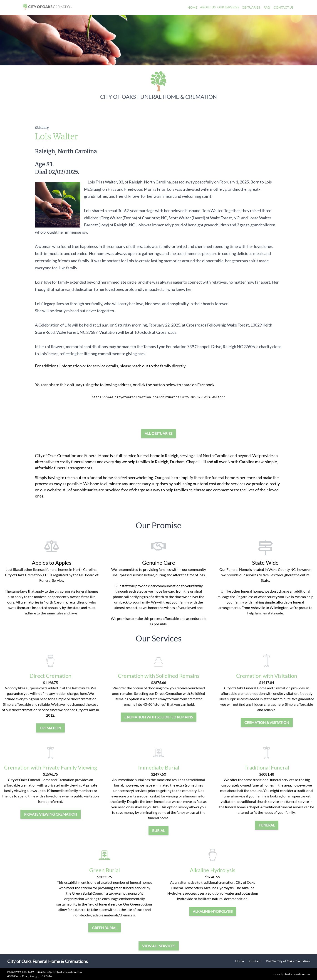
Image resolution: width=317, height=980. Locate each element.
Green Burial (105, 870)
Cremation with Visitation (267, 676)
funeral (267, 825)
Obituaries (251, 7)
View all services (159, 946)
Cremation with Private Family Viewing (51, 767)
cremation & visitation (267, 722)
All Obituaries (158, 433)
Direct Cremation (50, 676)
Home (192, 7)
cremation (50, 728)
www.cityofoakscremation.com (291, 974)
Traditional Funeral (267, 767)
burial (158, 830)
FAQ (267, 7)
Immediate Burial (159, 767)
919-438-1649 (25, 972)
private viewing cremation (51, 814)
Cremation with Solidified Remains (159, 676)
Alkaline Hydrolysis (213, 870)
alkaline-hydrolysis (213, 911)
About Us (208, 7)
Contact (255, 961)
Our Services (228, 7)
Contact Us (284, 7)
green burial (105, 928)
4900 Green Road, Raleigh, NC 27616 (30, 976)
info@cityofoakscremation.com (59, 972)
